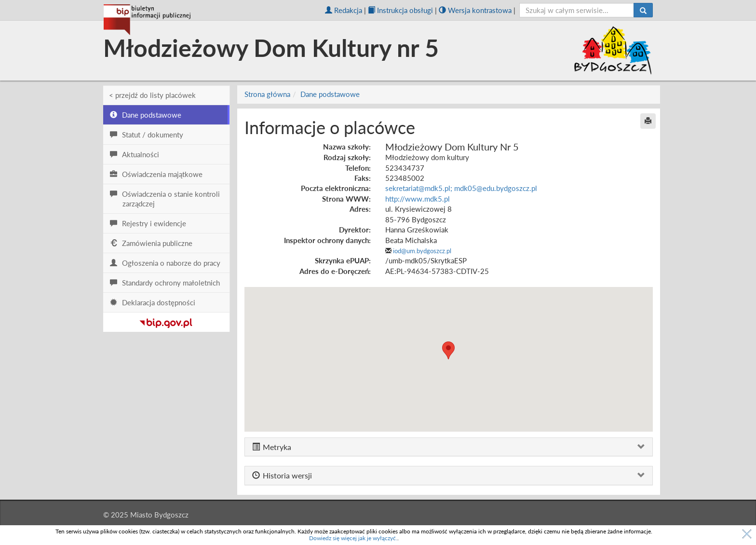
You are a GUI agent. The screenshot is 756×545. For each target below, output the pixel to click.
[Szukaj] (643, 10)
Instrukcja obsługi (400, 10)
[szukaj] (577, 10)
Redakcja (344, 10)
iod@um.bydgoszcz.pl (422, 251)
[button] (448, 350)
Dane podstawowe (330, 94)
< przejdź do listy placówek (152, 95)
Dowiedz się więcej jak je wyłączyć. (353, 538)
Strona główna (267, 94)
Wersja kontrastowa (475, 10)
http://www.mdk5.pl (418, 199)
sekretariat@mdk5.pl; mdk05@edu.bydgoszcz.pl (461, 188)
